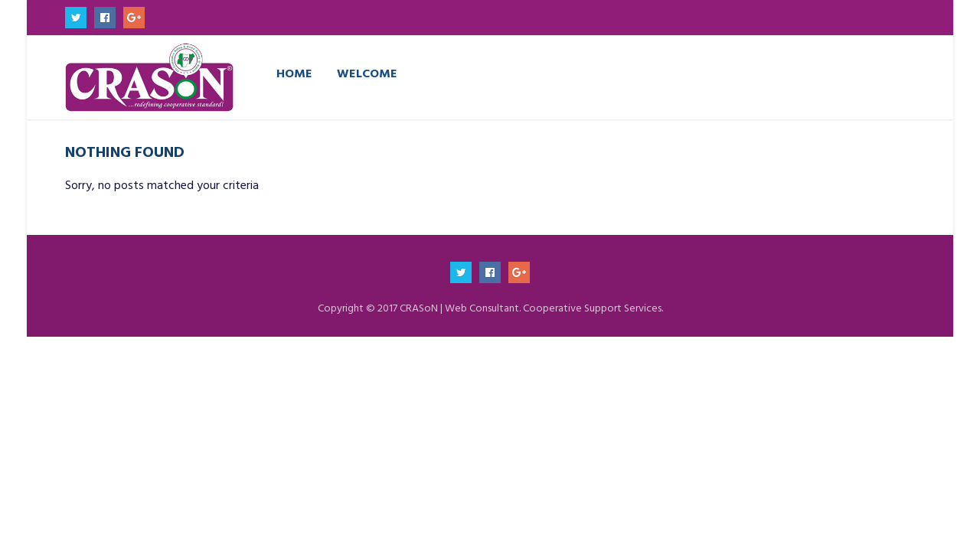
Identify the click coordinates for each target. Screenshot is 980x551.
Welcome (367, 73)
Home (294, 73)
